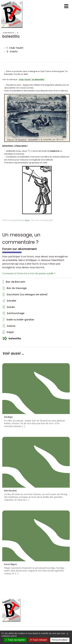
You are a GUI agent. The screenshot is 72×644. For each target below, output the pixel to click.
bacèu (9, 308)
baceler (9, 302)
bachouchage (13, 314)
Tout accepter (15, 640)
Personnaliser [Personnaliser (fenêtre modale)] (60, 640)
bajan (8, 333)
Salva (27, 220)
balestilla (12, 339)
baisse (9, 327)
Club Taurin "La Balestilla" (32, 79)
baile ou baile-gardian (18, 320)
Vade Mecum (8, 33)
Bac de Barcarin (14, 283)
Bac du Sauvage (14, 289)
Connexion (9, 273)
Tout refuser (38, 640)
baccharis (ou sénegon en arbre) (25, 295)
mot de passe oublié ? (42, 273)
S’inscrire (22, 273)
